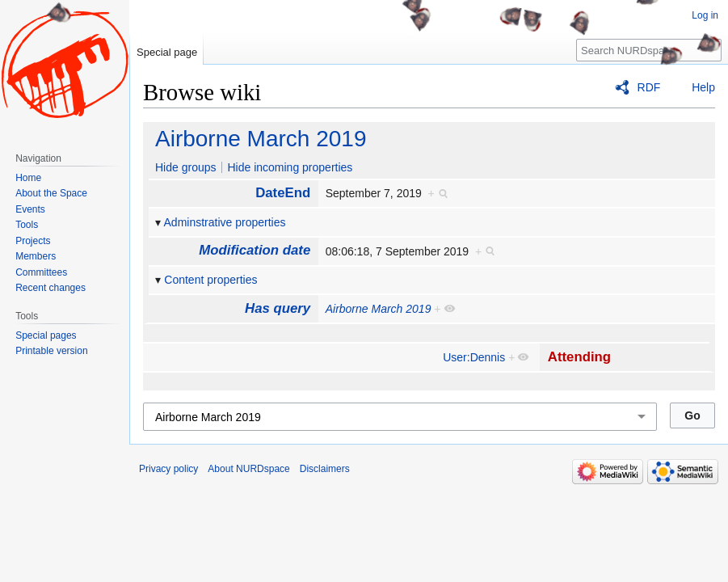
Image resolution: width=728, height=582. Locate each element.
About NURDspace (248, 469)
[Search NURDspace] (649, 50)
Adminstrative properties (225, 222)
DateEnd (283, 193)
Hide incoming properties (290, 167)
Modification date (255, 250)
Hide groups (186, 167)
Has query (278, 308)
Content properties (210, 280)
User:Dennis (474, 357)
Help (703, 87)
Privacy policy (168, 469)
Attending (579, 357)
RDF (649, 87)
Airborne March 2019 (261, 139)
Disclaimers (325, 469)
